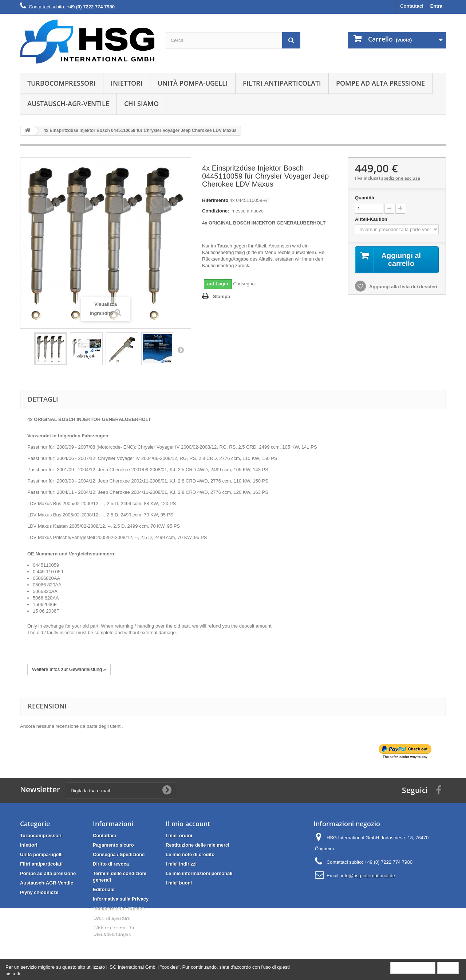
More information (413, 967)
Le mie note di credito (190, 854)
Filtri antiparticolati (282, 83)
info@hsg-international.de (368, 876)
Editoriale (104, 889)
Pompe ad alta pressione (380, 83)
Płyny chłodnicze (39, 892)
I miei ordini (179, 835)
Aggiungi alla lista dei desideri (403, 287)
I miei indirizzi (181, 864)
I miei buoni (179, 883)
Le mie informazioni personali (199, 873)
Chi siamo (141, 104)
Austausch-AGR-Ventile (68, 104)
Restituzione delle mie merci (198, 845)
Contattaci (412, 6)
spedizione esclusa (401, 178)
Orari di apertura (111, 918)
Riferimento (215, 200)
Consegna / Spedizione (119, 854)
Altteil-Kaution (372, 219)
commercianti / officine (119, 908)
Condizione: (216, 211)
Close (448, 967)
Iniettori (127, 83)
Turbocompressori (62, 83)
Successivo (181, 350)
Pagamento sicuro (113, 845)
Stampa (222, 296)
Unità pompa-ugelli (193, 83)
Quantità (365, 198)
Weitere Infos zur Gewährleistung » (69, 669)
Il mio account (188, 824)
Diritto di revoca (111, 864)
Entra (436, 6)
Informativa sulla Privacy (121, 899)
